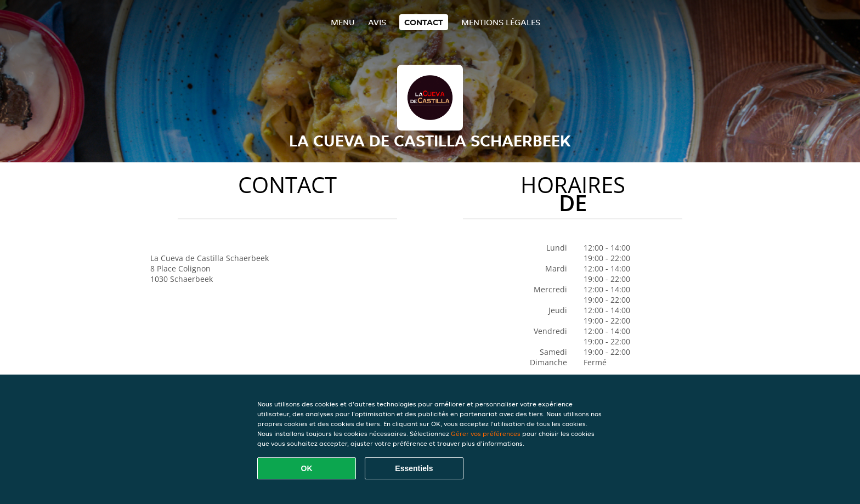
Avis (377, 22)
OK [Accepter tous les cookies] (307, 468)
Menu (343, 22)
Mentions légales (501, 22)
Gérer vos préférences (486, 434)
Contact (424, 22)
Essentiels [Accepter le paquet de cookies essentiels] (414, 468)
